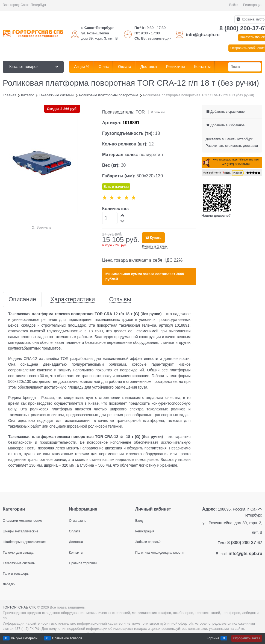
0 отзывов (158, 112)
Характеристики (73, 299)
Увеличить (44, 228)
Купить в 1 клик (155, 246)
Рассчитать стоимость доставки (232, 146)
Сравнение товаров (67, 638)
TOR (140, 112)
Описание (22, 299)
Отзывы (120, 299)
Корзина (213, 638)
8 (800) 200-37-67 (245, 543)
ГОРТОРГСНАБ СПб (20, 607)
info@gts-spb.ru (203, 35)
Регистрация (253, 5)
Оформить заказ (247, 638)
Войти (234, 5)
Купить (156, 238)
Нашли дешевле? (216, 215)
